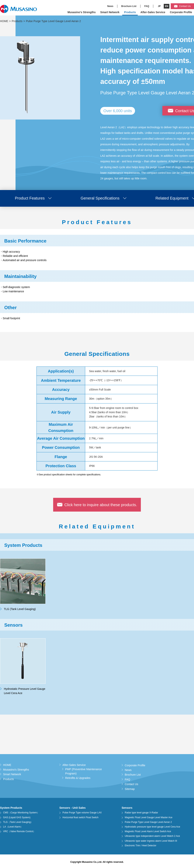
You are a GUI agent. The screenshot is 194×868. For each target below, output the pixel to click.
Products (130, 12)
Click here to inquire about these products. (101, 505)
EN (167, 6)
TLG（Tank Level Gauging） (18, 822)
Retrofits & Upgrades (78, 778)
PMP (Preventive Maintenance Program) (84, 771)
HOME (4, 21)
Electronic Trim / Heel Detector (141, 846)
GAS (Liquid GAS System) (17, 817)
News (110, 6)
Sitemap (130, 789)
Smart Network (110, 12)
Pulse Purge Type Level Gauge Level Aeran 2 (148, 822)
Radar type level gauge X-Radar (141, 813)
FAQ (147, 6)
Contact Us (185, 6)
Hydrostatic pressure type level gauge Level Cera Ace (152, 827)
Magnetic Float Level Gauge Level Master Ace (149, 817)
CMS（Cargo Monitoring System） (21, 813)
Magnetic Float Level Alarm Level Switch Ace (148, 831)
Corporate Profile (181, 12)
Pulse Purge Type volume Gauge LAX (82, 813)
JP (159, 6)
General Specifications (100, 198)
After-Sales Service (153, 12)
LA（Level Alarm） (13, 827)
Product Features (30, 198)
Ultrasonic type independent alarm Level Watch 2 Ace (152, 836)
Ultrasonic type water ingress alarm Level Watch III (151, 841)
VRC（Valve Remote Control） (19, 831)
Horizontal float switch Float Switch (80, 817)
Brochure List (129, 6)
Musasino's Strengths (82, 12)
